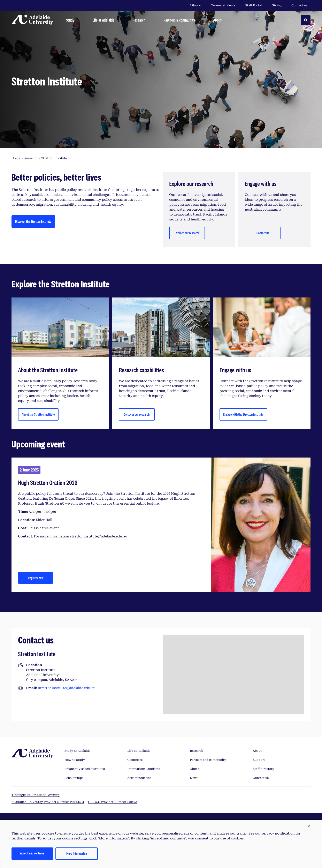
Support (259, 760)
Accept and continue (32, 853)
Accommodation (139, 778)
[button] (309, 826)
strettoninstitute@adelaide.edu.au (99, 536)
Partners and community (208, 760)
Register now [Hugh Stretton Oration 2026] (36, 578)
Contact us (299, 5)
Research (197, 751)
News (194, 778)
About (257, 751)
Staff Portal (254, 5)
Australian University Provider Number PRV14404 (48, 802)
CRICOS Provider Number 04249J (113, 802)
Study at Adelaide (77, 751)
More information (77, 854)
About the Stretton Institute (38, 414)
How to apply (75, 760)
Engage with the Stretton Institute (243, 414)
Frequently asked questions (85, 769)
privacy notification (278, 833)
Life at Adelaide (139, 751)
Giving (277, 5)
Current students (223, 5)
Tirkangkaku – (36, 795)
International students (144, 769)
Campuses (135, 760)
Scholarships (74, 778)
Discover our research (137, 414)
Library (195, 5)
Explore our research (187, 233)
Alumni (195, 769)
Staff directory (263, 769)
